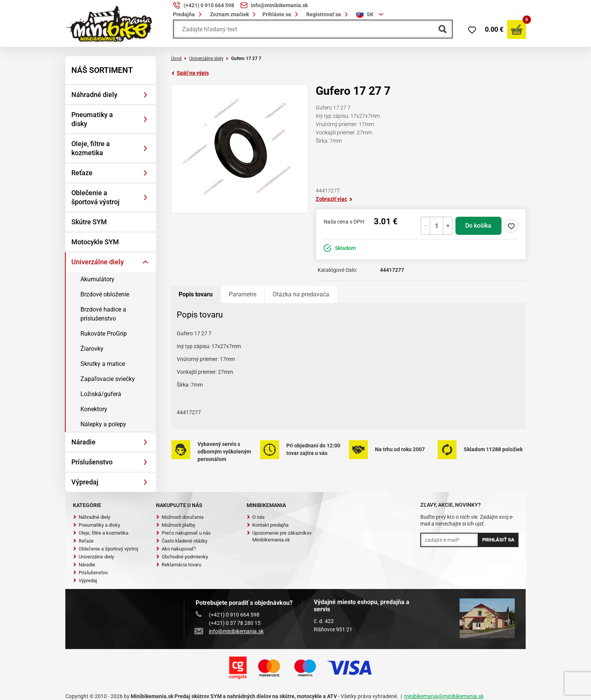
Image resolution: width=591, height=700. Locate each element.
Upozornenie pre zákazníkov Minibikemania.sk (279, 536)
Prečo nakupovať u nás (183, 533)
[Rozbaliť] (145, 95)
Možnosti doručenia (180, 517)
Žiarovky (92, 349)
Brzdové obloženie (105, 294)
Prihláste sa (281, 14)
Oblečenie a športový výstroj (106, 549)
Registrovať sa (328, 14)
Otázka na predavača (301, 294)
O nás (256, 517)
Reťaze (82, 173)
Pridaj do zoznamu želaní (511, 226)
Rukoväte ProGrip (104, 334)
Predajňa (188, 14)
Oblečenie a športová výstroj (96, 197)
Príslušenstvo (92, 462)
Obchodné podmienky (182, 557)
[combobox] (371, 14)
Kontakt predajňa (268, 525)
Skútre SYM (89, 222)
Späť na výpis (190, 73)
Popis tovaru (196, 294)
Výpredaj (85, 482)
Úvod (176, 59)
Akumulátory (97, 279)
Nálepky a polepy (103, 424)
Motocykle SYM (95, 242)
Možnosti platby (176, 525)
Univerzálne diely (98, 262)
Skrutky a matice (103, 364)
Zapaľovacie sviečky (108, 379)
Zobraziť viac (334, 199)
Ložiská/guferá (101, 394)
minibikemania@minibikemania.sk (444, 696)
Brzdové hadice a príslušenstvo (103, 314)
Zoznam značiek (234, 14)
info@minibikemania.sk (230, 631)
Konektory (94, 409)
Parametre (243, 294)
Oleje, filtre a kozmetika (91, 148)
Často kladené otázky (182, 541)
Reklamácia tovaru (179, 565)
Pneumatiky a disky (92, 119)
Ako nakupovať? (176, 549)
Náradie (83, 442)
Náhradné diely (94, 95)
